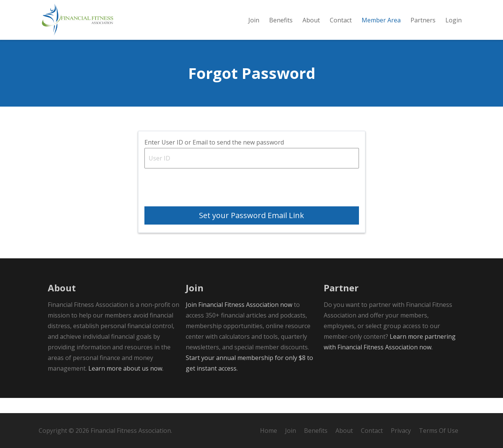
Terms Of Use (439, 431)
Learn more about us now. (126, 384)
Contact (372, 431)
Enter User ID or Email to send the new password (214, 157)
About (344, 431)
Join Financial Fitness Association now (239, 320)
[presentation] (202, 205)
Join (291, 431)
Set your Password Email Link (251, 230)
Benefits (316, 431)
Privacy (401, 431)
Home (269, 431)
